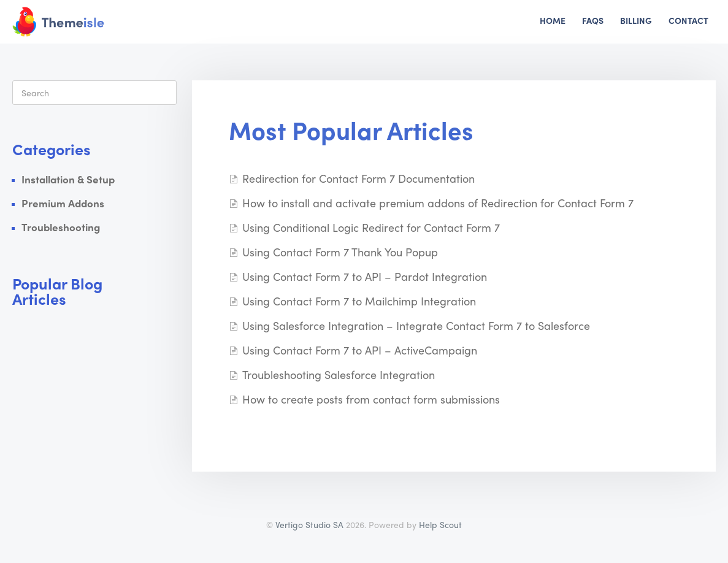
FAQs (593, 20)
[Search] (94, 93)
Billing (636, 20)
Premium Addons (63, 203)
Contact (688, 20)
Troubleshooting (61, 227)
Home (553, 20)
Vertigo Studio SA (309, 524)
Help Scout (440, 524)
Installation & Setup (68, 179)
